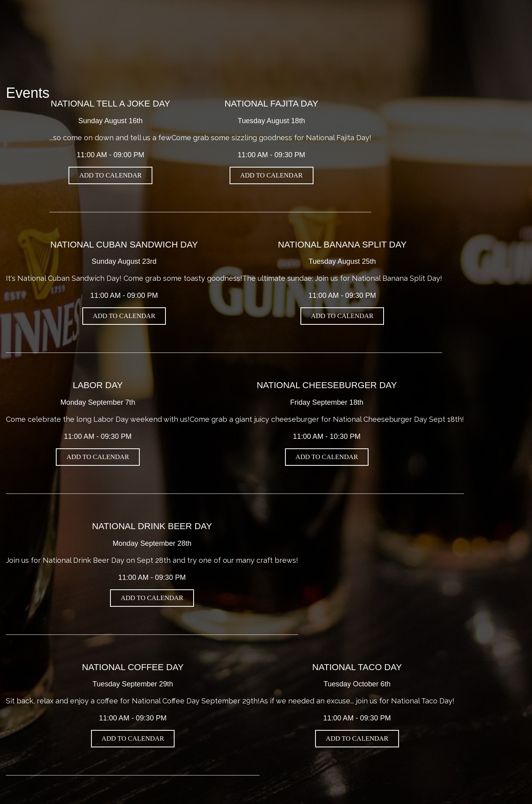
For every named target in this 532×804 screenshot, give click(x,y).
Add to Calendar (110, 175)
